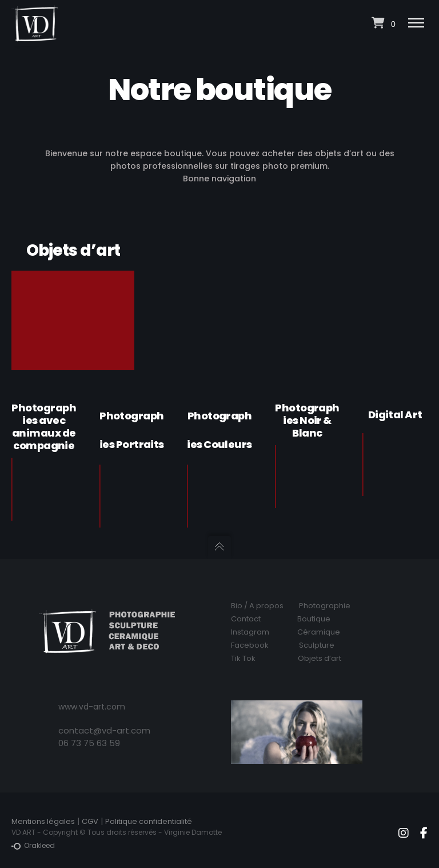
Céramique (319, 632)
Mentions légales (43, 821)
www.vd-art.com (92, 707)
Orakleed (33, 846)
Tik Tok (243, 658)
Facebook (250, 645)
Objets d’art (320, 658)
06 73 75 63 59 (89, 743)
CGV (90, 821)
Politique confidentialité (149, 821)
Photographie (325, 606)
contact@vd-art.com (104, 730)
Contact (246, 619)
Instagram (250, 632)
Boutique (314, 619)
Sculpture (317, 645)
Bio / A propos (257, 606)
